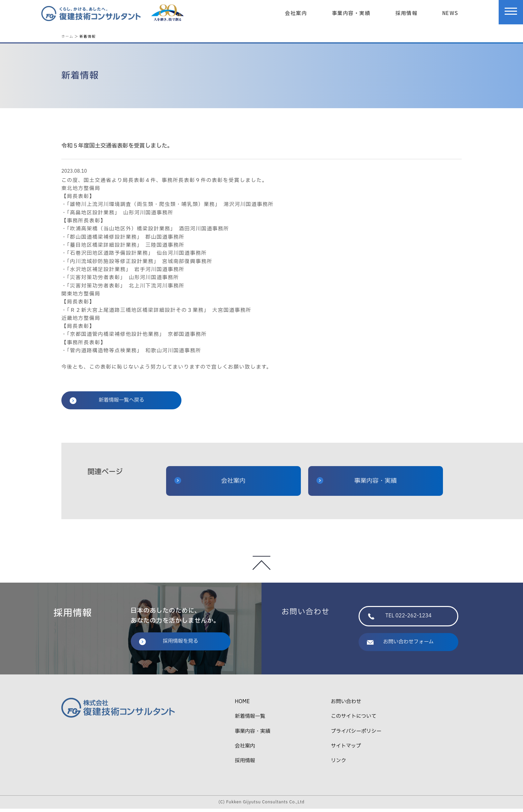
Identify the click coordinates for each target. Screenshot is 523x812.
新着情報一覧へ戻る (107, 403)
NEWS (450, 13)
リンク (339, 764)
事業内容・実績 (351, 13)
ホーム (67, 36)
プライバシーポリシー (356, 735)
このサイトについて (354, 720)
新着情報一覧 (250, 720)
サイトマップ (346, 749)
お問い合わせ (346, 705)
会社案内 (296, 13)
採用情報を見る (169, 645)
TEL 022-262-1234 (400, 619)
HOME (242, 705)
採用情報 (406, 13)
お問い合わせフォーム (400, 645)
